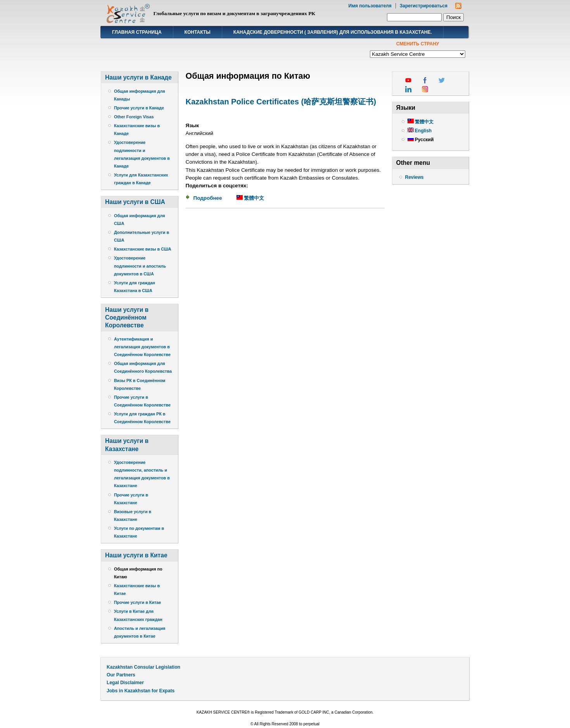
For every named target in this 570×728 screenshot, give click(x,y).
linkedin (408, 89)
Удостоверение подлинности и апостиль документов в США (140, 266)
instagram (425, 89)
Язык (193, 125)
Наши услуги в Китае (136, 555)
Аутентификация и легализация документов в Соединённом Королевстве (142, 347)
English (420, 131)
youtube (408, 80)
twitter (442, 80)
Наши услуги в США (135, 202)
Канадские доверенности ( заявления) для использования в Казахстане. (333, 32)
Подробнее (208, 198)
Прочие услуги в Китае (137, 602)
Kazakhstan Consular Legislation (143, 667)
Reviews (415, 177)
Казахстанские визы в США (143, 249)
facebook (425, 80)
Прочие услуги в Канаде (139, 108)
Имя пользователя (370, 6)
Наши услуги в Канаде (138, 77)
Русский (421, 140)
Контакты (198, 32)
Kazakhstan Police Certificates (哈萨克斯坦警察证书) (281, 102)
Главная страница (137, 32)
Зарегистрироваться (424, 6)
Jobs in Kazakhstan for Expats (141, 691)
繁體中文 (250, 198)
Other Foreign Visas (134, 117)
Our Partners (121, 675)
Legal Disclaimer (125, 683)
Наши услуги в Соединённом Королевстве (127, 317)
